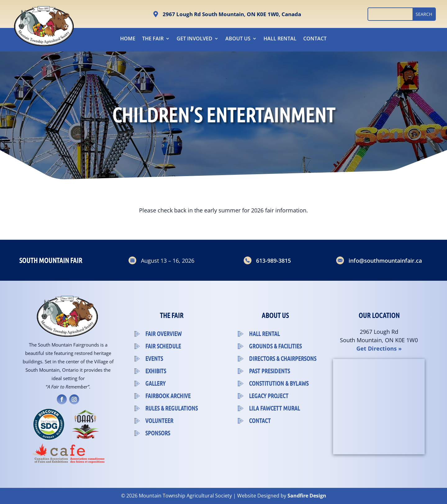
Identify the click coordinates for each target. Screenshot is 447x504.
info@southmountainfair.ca (385, 261)
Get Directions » (379, 348)
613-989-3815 (273, 261)
